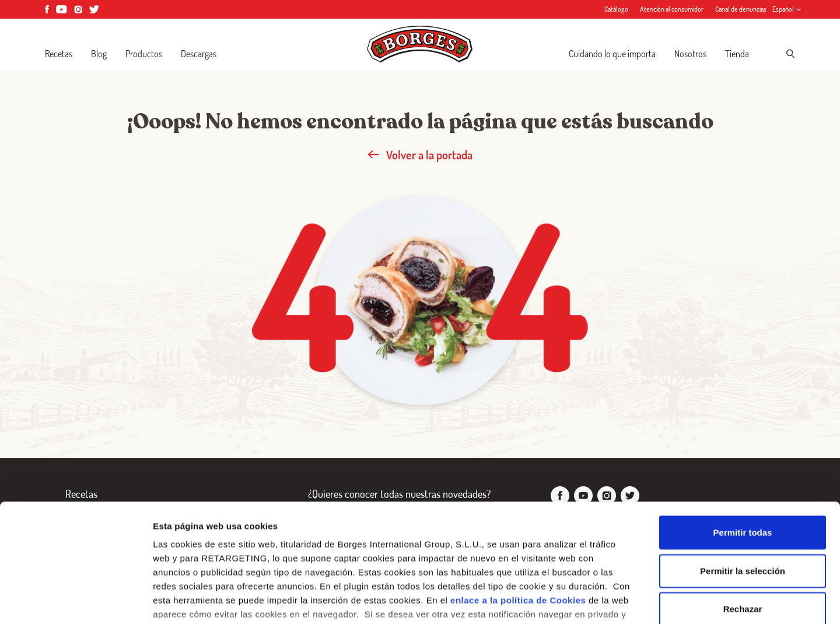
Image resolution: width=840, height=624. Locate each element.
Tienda (737, 54)
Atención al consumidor (672, 9)
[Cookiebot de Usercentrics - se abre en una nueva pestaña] (76, 601)
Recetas (59, 54)
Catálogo (616, 9)
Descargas (199, 54)
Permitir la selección (743, 484)
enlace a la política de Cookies (518, 513)
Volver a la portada (420, 155)
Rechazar (743, 522)
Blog (99, 54)
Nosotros (690, 54)
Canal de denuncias (741, 9)
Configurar (615, 601)
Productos (144, 54)
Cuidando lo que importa (612, 54)
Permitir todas (743, 446)
